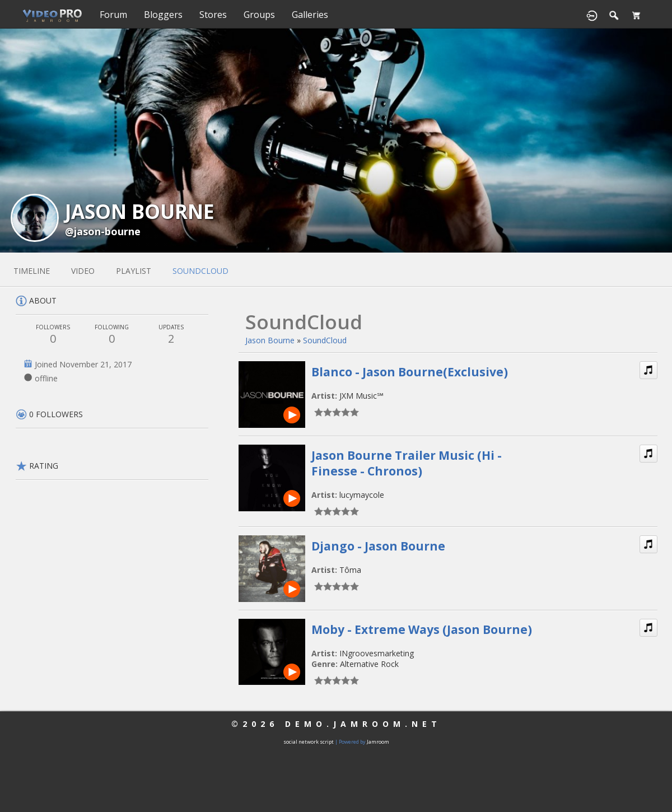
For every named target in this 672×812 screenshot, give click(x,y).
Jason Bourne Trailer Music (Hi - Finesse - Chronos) (407, 463)
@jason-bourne (103, 231)
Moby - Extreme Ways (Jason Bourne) (422, 629)
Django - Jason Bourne (378, 546)
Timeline (32, 271)
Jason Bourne (270, 340)
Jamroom (378, 742)
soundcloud (200, 271)
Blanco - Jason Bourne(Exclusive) (410, 372)
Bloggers (163, 15)
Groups (259, 15)
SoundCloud (325, 340)
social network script (309, 742)
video (83, 271)
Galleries (310, 15)
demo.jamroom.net (363, 724)
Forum (113, 15)
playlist (134, 271)
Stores (213, 15)
